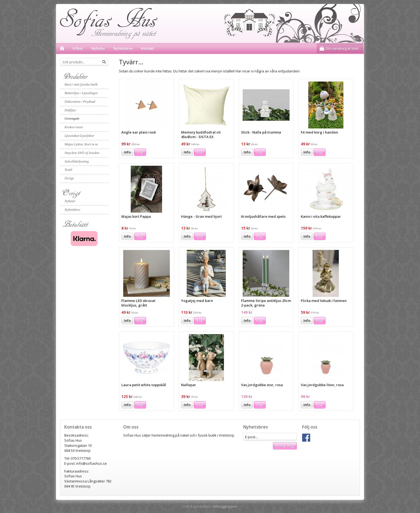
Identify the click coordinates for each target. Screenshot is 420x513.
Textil (68, 170)
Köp (140, 152)
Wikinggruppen (225, 506)
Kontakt (147, 48)
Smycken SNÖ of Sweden (82, 153)
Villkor (78, 48)
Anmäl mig (285, 446)
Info (127, 152)
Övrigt (69, 178)
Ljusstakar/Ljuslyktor (79, 136)
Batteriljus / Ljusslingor (81, 93)
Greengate (72, 118)
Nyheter (98, 48)
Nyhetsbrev (123, 48)
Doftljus (70, 110)
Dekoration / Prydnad (80, 102)
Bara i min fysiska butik (81, 84)
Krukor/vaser (74, 127)
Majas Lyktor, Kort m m (81, 144)
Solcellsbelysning (77, 161)
